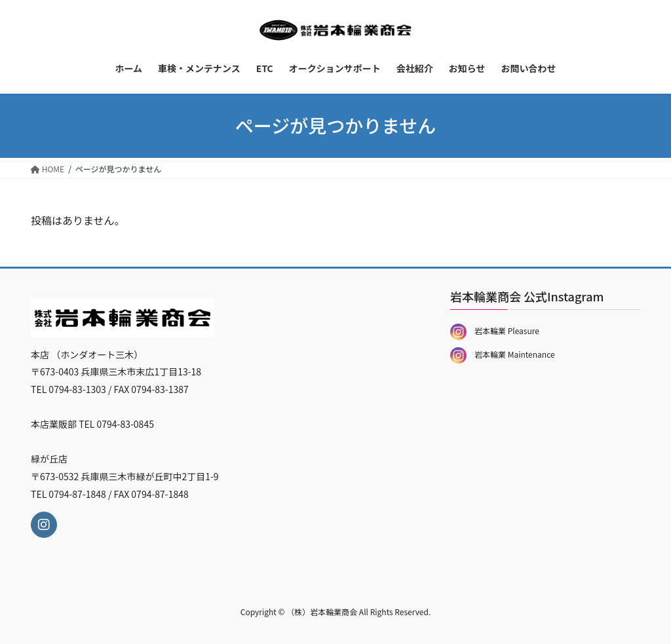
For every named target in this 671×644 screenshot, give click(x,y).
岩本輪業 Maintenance (503, 354)
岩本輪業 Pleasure (495, 331)
